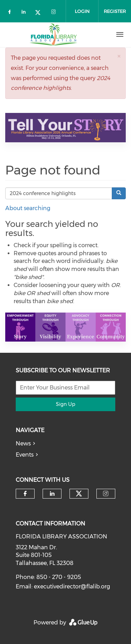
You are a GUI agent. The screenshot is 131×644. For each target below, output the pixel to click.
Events (25, 455)
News (23, 443)
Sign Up (65, 404)
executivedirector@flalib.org (72, 586)
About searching (28, 208)
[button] (119, 56)
